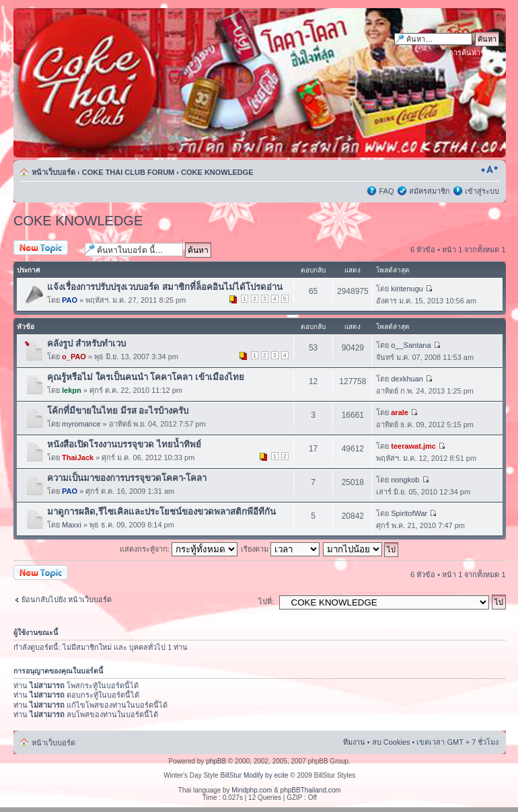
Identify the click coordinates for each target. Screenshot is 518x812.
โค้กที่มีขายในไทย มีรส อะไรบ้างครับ (118, 411)
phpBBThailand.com (311, 790)
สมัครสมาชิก (430, 191)
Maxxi (72, 525)
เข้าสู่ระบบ (482, 191)
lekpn (72, 390)
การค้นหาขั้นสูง (474, 52)
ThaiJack (78, 457)
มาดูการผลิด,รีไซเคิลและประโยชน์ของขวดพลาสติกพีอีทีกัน (161, 512)
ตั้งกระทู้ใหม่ (46, 249)
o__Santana (411, 345)
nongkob (405, 480)
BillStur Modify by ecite (254, 775)
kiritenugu (407, 289)
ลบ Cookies (391, 742)
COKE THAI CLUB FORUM (128, 172)
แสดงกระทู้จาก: (179, 549)
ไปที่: (266, 601)
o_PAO (74, 357)
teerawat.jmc (413, 446)
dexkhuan (407, 379)
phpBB (216, 761)
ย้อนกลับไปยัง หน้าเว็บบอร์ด (67, 599)
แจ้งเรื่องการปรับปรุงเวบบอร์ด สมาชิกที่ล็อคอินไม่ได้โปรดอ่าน (165, 287)
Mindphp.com (252, 790)
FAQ (386, 191)
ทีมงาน (354, 742)
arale (400, 412)
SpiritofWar (409, 513)
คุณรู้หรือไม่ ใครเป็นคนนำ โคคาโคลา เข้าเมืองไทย (146, 377)
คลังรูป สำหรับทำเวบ (86, 343)
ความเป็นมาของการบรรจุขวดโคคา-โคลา (127, 478)
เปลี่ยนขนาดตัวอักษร (489, 170)
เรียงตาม (280, 549)
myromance (81, 424)
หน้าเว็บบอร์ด (53, 172)
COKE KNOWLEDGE (217, 172)
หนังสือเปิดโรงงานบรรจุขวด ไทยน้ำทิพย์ (124, 444)
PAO (70, 300)
